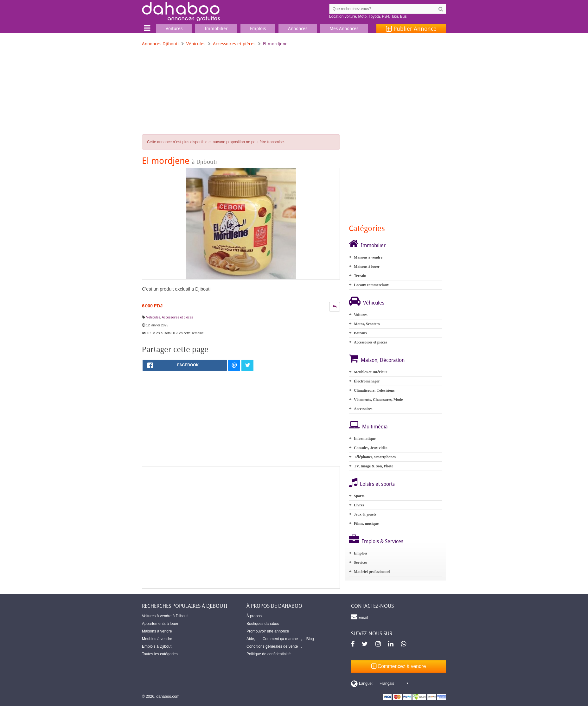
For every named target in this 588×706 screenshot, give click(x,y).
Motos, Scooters (367, 324)
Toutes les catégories (160, 654)
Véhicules (196, 44)
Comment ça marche (280, 639)
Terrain (360, 276)
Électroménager (367, 381)
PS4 (386, 16)
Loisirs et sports (377, 484)
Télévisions (386, 390)
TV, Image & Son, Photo (374, 466)
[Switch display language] (380, 684)
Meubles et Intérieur (371, 372)
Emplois (361, 553)
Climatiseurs (364, 390)
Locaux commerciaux (371, 285)
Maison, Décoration (383, 360)
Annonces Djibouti (160, 44)
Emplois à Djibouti (157, 646)
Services (361, 562)
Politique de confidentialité (268, 654)
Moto (362, 16)
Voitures (361, 315)
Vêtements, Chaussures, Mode (378, 400)
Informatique (365, 439)
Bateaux (361, 333)
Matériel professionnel (372, 572)
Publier (411, 29)
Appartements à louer (160, 624)
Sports (359, 496)
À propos (254, 616)
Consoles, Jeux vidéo (371, 448)
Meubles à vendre (157, 639)
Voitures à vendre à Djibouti (165, 616)
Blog (310, 639)
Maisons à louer (367, 266)
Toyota (374, 16)
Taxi (395, 16)
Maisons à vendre (368, 257)
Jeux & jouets (365, 514)
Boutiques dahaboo (263, 624)
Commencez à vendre (399, 666)
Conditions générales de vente (272, 646)
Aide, (251, 639)
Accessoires (363, 409)
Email (359, 617)
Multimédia (375, 427)
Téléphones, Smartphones (375, 457)
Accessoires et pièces (234, 44)
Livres (359, 505)
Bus (403, 16)
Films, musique (366, 523)
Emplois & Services (382, 541)
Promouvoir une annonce (268, 631)
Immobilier (373, 245)
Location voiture (343, 16)
